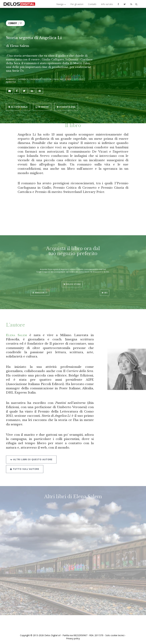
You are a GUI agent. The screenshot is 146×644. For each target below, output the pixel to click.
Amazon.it (40, 290)
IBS (105, 290)
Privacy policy (73, 638)
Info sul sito (107, 4)
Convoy (13, 23)
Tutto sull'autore (25, 465)
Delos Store (72, 281)
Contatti (92, 4)
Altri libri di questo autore (31, 456)
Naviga (61, 4)
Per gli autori (77, 4)
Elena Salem (20, 46)
